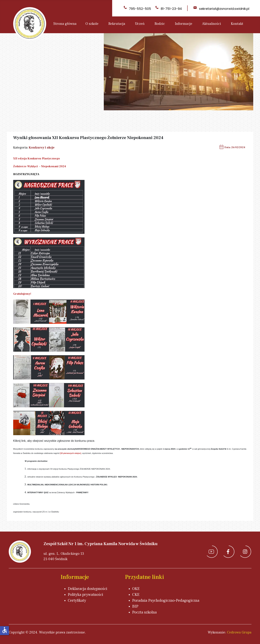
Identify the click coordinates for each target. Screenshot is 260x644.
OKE (136, 589)
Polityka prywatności (85, 595)
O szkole (92, 24)
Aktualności (211, 24)
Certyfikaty (77, 600)
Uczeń (140, 24)
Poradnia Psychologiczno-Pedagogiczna (166, 600)
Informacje (183, 24)
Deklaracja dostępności (87, 589)
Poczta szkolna (144, 612)
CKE (136, 595)
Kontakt (237, 24)
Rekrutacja (117, 24)
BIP (135, 606)
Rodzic (160, 24)
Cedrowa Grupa (239, 632)
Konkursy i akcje (42, 148)
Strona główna (65, 24)
